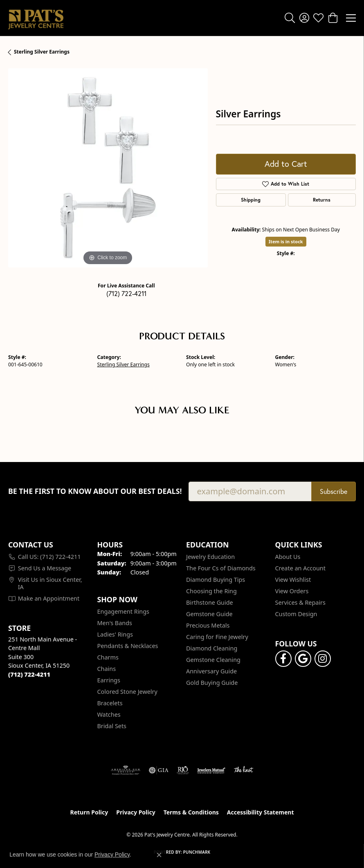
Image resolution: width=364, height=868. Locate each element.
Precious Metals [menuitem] (208, 625)
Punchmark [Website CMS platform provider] (197, 852)
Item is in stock (286, 241)
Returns (322, 200)
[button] (290, 18)
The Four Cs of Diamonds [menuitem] (221, 568)
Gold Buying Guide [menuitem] (212, 683)
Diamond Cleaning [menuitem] (212, 648)
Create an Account (300, 568)
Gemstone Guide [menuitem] (209, 614)
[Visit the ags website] (126, 770)
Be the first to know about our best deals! (95, 491)
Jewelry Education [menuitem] (210, 557)
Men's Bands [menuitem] (115, 623)
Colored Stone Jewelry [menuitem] (127, 692)
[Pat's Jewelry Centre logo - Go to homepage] (36, 18)
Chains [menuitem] (107, 669)
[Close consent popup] (159, 855)
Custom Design (296, 614)
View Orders (292, 591)
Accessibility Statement (261, 812)
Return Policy (89, 812)
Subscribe (334, 491)
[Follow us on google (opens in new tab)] (303, 659)
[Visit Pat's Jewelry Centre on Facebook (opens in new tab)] (283, 659)
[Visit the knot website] (244, 770)
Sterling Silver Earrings (42, 52)
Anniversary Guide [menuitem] (211, 671)
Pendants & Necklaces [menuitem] (128, 646)
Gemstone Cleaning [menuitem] (213, 660)
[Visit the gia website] (159, 770)
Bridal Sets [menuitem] (112, 726)
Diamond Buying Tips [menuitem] (216, 580)
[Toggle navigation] (351, 18)
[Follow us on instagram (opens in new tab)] (323, 659)
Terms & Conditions (191, 812)
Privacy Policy (136, 812)
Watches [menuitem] (109, 714)
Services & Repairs (300, 602)
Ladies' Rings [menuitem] (115, 634)
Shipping (251, 200)
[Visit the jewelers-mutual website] (211, 770)
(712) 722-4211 (126, 293)
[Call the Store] (29, 674)
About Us (288, 557)
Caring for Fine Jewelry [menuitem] (217, 637)
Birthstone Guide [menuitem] (210, 602)
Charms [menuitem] (108, 657)
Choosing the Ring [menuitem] (211, 591)
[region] (108, 168)
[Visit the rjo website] (183, 770)
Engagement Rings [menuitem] (124, 611)
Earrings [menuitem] (109, 680)
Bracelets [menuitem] (110, 703)
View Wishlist (293, 580)
